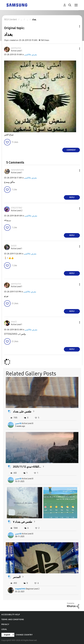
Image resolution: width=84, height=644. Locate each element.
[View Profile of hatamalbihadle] (17, 170)
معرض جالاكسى (31, 55)
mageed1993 (20, 589)
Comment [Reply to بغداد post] (71, 150)
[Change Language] (8, 635)
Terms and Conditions (13, 620)
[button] (75, 49)
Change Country (24, 635)
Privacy (5, 624)
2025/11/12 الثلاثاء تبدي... (27, 467)
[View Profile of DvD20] (14, 246)
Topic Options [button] (75, 26)
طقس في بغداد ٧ (23, 522)
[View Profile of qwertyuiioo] (16, 48)
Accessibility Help (11, 615)
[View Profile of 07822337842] (17, 208)
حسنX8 (18, 423)
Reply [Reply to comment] (72, 197)
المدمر (17, 577)
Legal (4, 629)
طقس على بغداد (22, 412)
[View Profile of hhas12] (14, 322)
